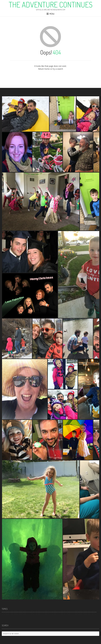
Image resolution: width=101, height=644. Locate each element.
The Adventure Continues (51, 4)
